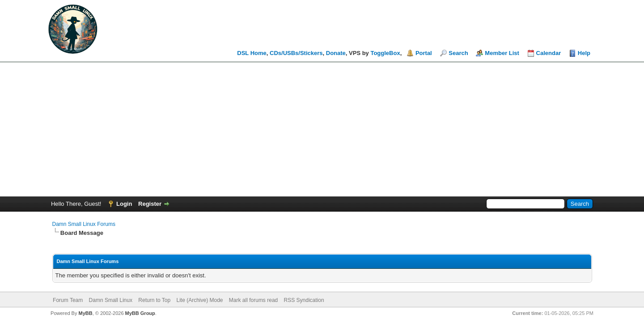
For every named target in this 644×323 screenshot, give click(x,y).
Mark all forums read (253, 300)
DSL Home (252, 53)
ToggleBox (385, 53)
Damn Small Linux (111, 300)
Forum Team (68, 300)
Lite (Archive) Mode (199, 300)
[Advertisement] (322, 129)
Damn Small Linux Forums (84, 224)
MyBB (85, 313)
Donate (336, 53)
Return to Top (154, 300)
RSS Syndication (304, 300)
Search (458, 53)
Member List (502, 53)
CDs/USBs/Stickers (296, 53)
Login (124, 204)
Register (150, 204)
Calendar (549, 53)
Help (584, 53)
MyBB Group (140, 313)
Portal (424, 53)
